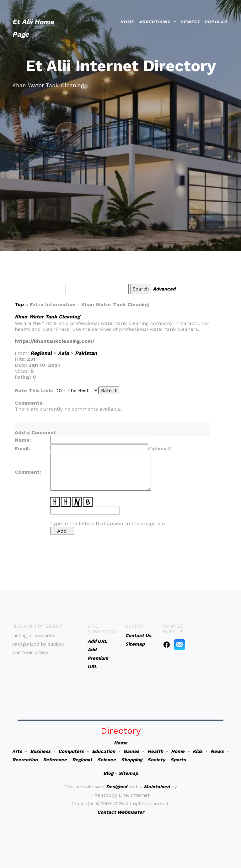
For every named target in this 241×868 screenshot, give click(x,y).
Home (127, 21)
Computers (71, 751)
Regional (41, 353)
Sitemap (128, 773)
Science (107, 760)
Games (131, 751)
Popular (216, 21)
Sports (178, 760)
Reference (55, 760)
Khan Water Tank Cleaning (47, 317)
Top (19, 304)
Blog (108, 773)
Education (104, 751)
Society (156, 760)
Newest (190, 21)
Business (40, 751)
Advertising (155, 21)
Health (155, 751)
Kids (198, 751)
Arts (17, 751)
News (217, 751)
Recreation (25, 760)
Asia (63, 353)
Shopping (132, 760)
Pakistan (86, 353)
